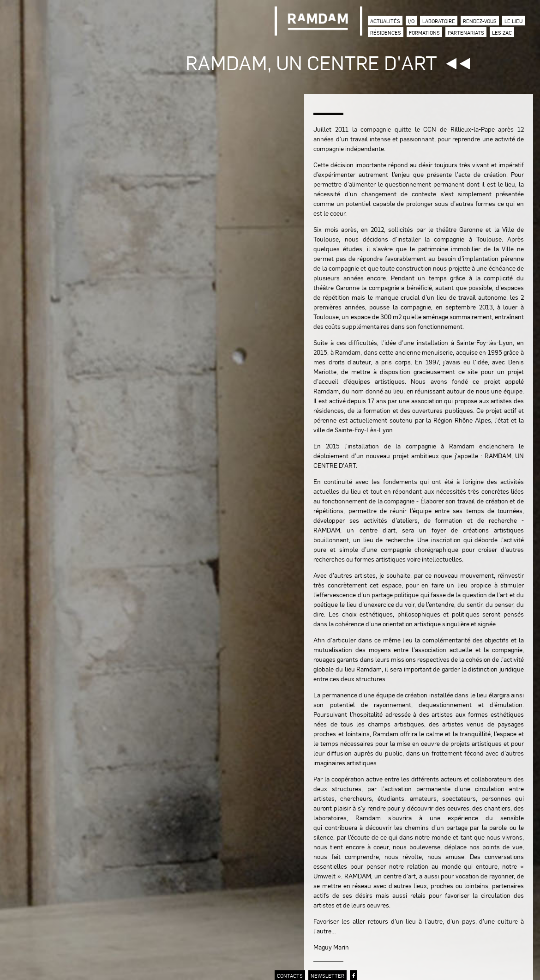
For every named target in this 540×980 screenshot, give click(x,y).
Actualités (385, 21)
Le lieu (513, 21)
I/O (411, 21)
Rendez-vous (480, 21)
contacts (290, 976)
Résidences (386, 33)
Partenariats (466, 33)
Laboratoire (439, 21)
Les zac (502, 33)
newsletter (327, 976)
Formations (424, 33)
